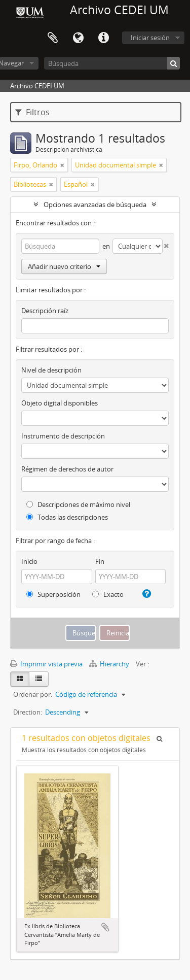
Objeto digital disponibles (60, 403)
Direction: (28, 712)
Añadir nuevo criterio (64, 266)
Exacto (108, 594)
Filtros (32, 112)
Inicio (29, 561)
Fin (100, 561)
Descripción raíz (45, 311)
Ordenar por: (33, 694)
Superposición (53, 594)
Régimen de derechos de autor (67, 469)
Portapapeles (53, 38)
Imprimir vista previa (46, 664)
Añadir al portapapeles (105, 927)
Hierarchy (110, 664)
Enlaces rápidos (103, 38)
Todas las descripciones (67, 517)
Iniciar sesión (150, 38)
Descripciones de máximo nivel (78, 504)
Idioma (78, 38)
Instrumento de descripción (63, 436)
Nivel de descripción (51, 370)
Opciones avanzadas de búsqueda (95, 205)
